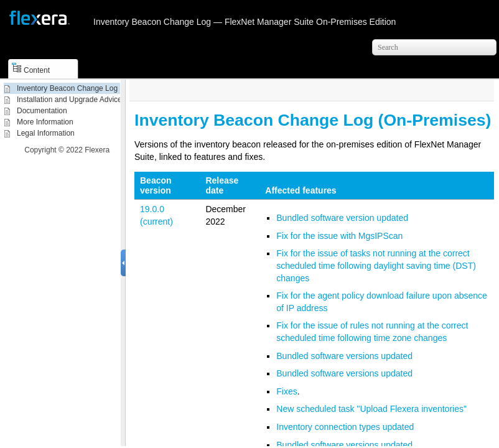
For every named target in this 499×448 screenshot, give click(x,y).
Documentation (42, 111)
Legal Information (46, 133)
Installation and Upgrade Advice (69, 100)
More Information (45, 122)
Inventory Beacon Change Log (92, 88)
